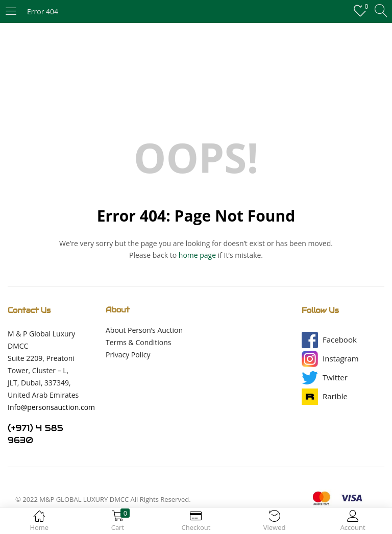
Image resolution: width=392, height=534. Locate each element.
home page (197, 255)
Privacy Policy (128, 355)
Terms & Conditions (139, 342)
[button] (340, 340)
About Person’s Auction (144, 330)
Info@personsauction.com (51, 407)
